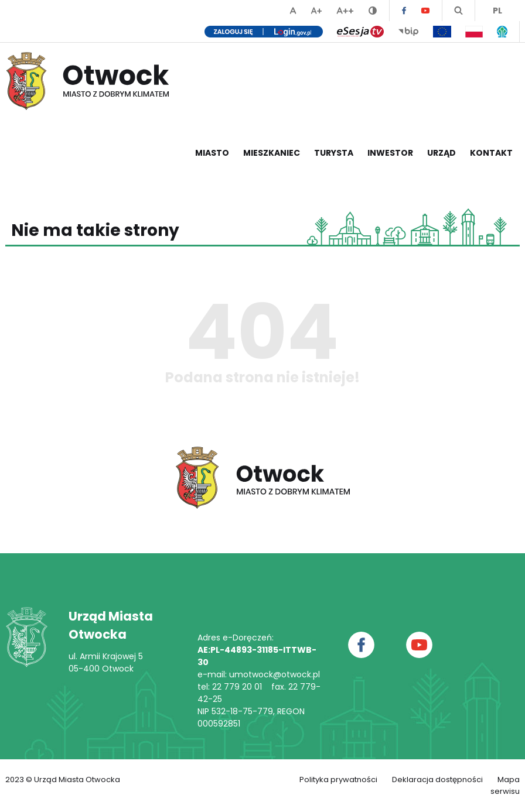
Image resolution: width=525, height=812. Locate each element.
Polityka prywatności (338, 780)
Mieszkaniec (272, 153)
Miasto (212, 153)
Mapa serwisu (505, 785)
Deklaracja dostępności (437, 780)
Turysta (334, 153)
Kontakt (491, 153)
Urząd (442, 153)
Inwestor (390, 153)
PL (497, 11)
